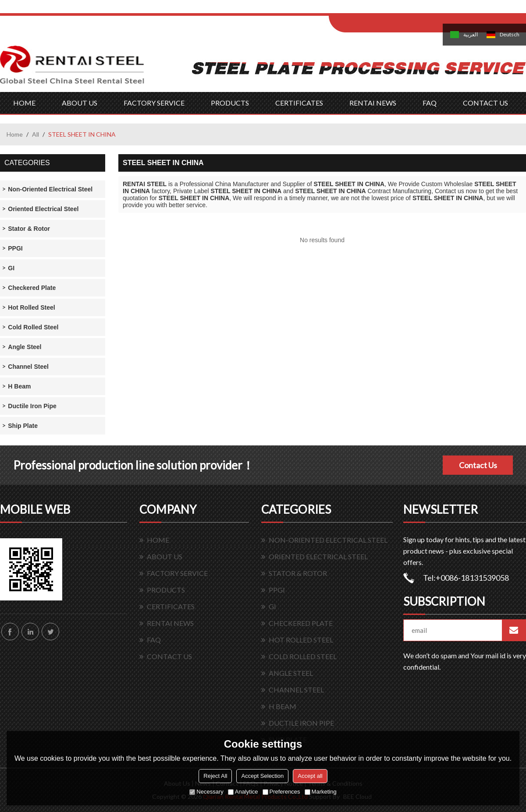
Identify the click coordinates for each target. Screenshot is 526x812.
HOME (24, 103)
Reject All (215, 776)
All (36, 134)
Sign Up (402, 9)
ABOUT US (80, 103)
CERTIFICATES (299, 103)
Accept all (310, 776)
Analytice (243, 792)
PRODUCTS (230, 103)
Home (15, 134)
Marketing (321, 792)
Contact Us (478, 465)
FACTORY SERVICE (154, 103)
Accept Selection (262, 776)
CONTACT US (485, 103)
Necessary (206, 792)
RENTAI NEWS (373, 103)
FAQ (430, 103)
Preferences (281, 792)
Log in (383, 9)
